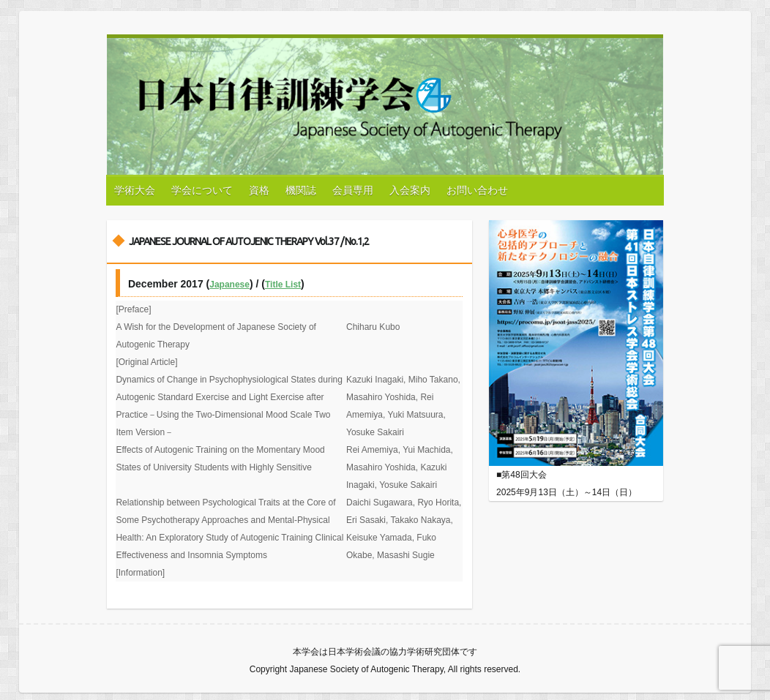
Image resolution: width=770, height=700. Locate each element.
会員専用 (353, 190)
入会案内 (410, 190)
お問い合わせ (477, 190)
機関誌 (301, 190)
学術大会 (135, 190)
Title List (283, 285)
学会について (202, 190)
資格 (259, 190)
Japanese (229, 285)
